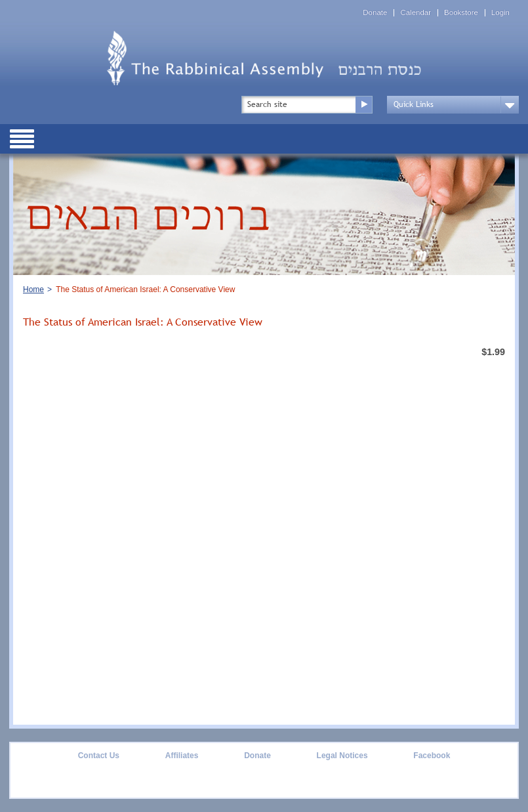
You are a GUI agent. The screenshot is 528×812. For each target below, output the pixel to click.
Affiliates (182, 756)
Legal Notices (342, 756)
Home (33, 289)
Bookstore (461, 13)
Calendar (416, 13)
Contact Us (99, 756)
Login (500, 13)
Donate (375, 13)
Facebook (432, 756)
